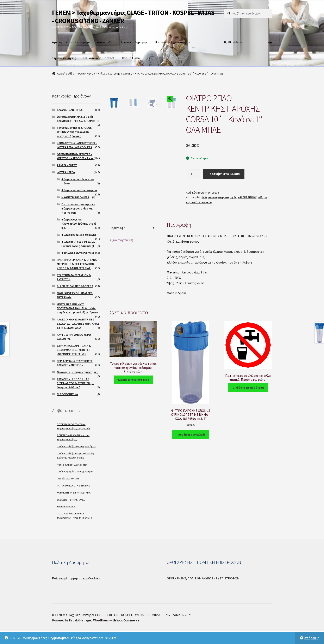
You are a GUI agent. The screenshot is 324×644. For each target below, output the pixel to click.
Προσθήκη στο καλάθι (224, 174)
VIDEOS (154, 58)
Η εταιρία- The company (172, 42)
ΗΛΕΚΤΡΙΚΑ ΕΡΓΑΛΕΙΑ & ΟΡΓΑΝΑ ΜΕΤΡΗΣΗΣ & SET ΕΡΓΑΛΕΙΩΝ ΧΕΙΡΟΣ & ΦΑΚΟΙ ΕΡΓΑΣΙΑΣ (77, 264)
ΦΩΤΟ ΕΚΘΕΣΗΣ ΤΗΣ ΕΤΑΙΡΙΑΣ (73, 486)
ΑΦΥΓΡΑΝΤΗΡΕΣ (67, 165)
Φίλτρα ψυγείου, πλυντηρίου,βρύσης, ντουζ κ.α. (79, 224)
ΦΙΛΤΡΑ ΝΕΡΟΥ (86, 73)
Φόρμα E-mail (132, 58)
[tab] (133, 228)
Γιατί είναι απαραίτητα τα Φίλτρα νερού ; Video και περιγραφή (78, 208)
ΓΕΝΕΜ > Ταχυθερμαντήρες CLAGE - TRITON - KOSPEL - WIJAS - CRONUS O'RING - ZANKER (133, 17)
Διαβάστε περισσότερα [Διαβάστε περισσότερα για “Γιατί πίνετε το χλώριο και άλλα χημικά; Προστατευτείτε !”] (248, 388)
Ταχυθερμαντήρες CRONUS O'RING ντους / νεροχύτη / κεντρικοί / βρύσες (74, 132)
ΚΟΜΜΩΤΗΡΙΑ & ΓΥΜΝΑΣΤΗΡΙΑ (74, 493)
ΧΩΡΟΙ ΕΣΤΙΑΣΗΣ (66, 506)
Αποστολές (105, 42)
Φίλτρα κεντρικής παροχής (115, 73)
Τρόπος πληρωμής (134, 42)
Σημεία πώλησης (64, 58)
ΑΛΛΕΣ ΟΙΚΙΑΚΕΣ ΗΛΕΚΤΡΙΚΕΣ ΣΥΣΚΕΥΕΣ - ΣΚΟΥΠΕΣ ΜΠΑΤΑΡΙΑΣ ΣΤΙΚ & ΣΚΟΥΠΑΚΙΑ (78, 324)
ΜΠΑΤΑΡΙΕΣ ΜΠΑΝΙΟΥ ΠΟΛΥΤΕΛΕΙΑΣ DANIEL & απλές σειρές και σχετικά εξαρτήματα (77, 308)
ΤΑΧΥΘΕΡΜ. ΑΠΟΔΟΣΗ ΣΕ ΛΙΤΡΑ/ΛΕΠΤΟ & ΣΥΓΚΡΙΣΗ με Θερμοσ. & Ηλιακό (75, 383)
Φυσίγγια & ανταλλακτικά (78, 253)
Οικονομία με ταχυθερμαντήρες (77, 372)
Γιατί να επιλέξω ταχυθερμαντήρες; (76, 446)
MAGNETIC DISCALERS (75, 197)
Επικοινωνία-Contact (99, 58)
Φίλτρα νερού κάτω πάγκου (79, 190)
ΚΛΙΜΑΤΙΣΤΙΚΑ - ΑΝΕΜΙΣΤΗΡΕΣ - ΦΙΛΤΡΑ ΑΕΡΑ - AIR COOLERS (77, 145)
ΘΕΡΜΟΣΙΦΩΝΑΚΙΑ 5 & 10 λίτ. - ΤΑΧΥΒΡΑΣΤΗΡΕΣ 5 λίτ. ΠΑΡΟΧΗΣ (78, 119)
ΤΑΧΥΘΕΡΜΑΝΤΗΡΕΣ (70, 110)
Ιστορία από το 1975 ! (69, 478)
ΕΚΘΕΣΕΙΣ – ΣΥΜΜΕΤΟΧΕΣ (71, 500)
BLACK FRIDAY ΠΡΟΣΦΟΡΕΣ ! (75, 286)
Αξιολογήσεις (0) (121, 240)
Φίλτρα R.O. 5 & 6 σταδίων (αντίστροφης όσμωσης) (78, 244)
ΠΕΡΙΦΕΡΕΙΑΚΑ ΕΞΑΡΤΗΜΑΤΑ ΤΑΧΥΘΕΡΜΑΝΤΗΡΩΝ (75, 363)
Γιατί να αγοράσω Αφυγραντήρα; (75, 471)
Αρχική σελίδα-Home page (71, 42)
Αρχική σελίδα (66, 73)
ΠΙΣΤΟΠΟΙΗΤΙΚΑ (67, 394)
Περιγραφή (117, 228)
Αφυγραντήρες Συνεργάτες (72, 465)
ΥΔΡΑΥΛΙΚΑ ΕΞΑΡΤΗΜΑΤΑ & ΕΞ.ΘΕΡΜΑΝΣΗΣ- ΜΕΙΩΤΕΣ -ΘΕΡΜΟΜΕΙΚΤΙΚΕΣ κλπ (74, 350)
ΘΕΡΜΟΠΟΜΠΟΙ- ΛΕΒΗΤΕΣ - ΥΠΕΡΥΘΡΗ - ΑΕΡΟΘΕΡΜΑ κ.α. (75, 156)
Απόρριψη (312, 638)
